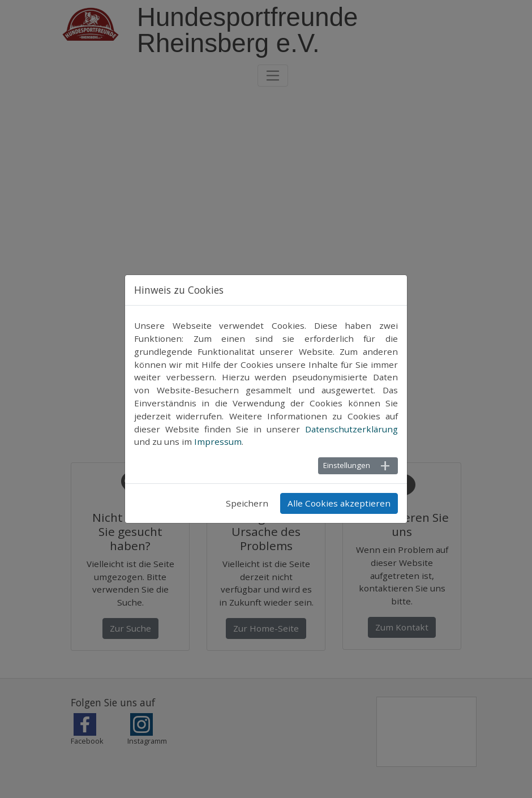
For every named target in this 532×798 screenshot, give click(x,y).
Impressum (218, 441)
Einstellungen (347, 465)
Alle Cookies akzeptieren (339, 503)
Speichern (247, 503)
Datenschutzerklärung (351, 429)
